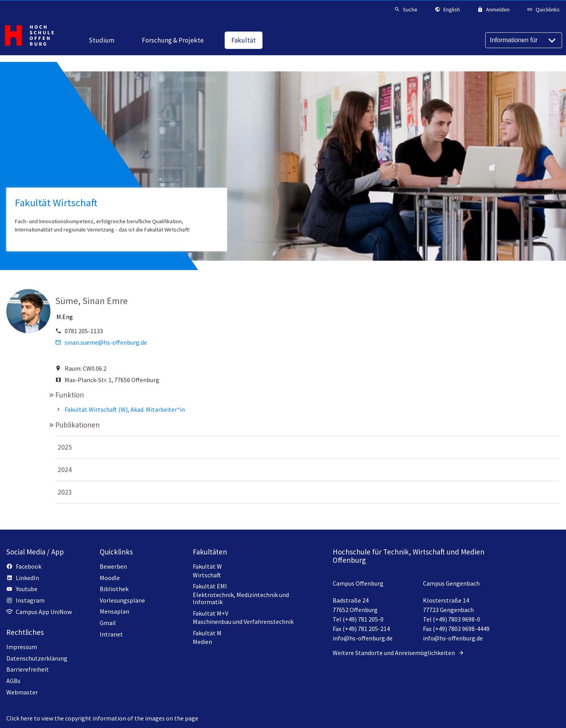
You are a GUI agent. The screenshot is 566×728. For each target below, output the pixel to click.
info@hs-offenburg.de (363, 638)
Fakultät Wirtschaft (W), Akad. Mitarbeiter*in (125, 409)
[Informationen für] (524, 40)
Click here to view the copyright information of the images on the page (102, 718)
